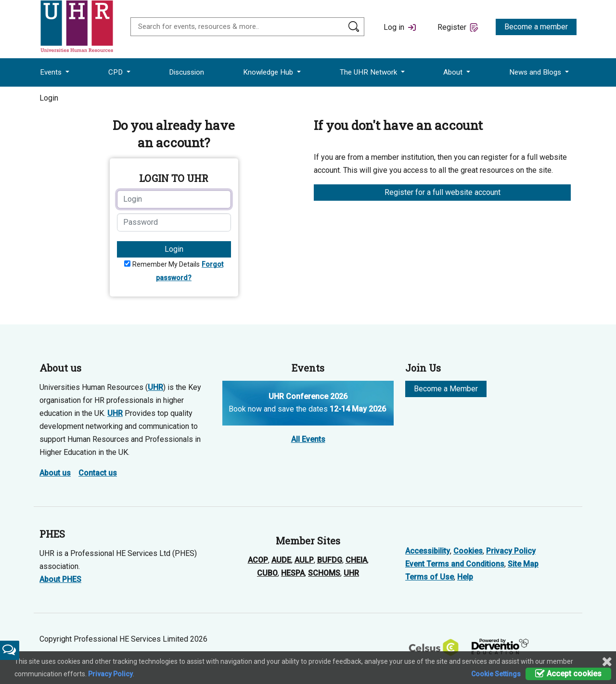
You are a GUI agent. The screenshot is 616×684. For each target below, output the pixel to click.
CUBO (267, 573)
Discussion (186, 72)
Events (52, 72)
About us (55, 473)
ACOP (258, 560)
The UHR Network (369, 72)
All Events (308, 439)
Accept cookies (568, 674)
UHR (155, 387)
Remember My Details (166, 264)
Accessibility (428, 551)
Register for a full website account (443, 192)
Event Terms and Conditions (455, 564)
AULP (304, 560)
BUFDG (330, 560)
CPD (116, 72)
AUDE (281, 560)
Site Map (523, 564)
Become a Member (446, 389)
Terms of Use (430, 577)
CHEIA (356, 560)
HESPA (293, 573)
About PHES (60, 579)
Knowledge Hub (269, 72)
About (454, 72)
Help (465, 577)
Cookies (468, 551)
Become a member (536, 27)
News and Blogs (536, 72)
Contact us (98, 473)
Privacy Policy (511, 551)
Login (174, 249)
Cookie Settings (496, 674)
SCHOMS (324, 573)
